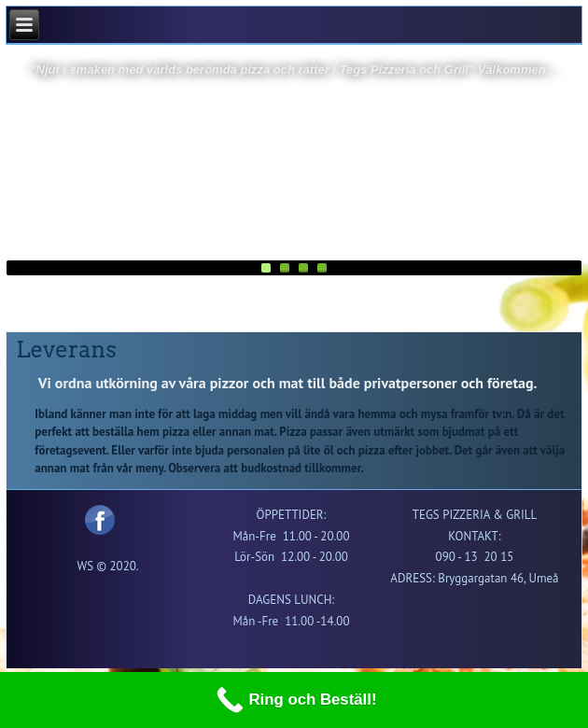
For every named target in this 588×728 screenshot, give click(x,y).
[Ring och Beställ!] (294, 700)
